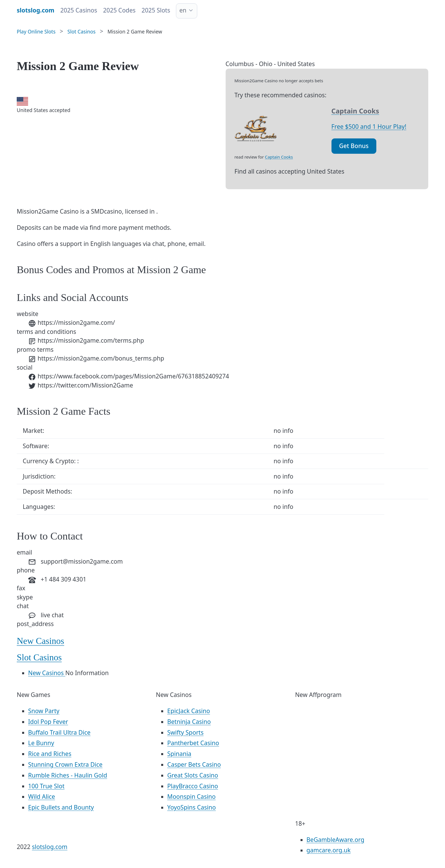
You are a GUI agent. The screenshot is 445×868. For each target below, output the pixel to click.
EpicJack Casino (189, 711)
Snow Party (44, 711)
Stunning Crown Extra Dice (65, 764)
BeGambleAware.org (335, 840)
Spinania (179, 754)
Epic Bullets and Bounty (61, 807)
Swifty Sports (185, 732)
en (183, 10)
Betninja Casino (189, 722)
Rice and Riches (50, 754)
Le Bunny (41, 743)
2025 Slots (156, 10)
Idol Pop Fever (48, 722)
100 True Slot (46, 786)
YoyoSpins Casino (191, 807)
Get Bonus (354, 146)
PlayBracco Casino (193, 786)
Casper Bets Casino (194, 764)
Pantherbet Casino (193, 743)
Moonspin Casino (191, 797)
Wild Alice (42, 797)
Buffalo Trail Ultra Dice (59, 732)
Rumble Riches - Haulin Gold (68, 775)
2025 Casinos (79, 10)
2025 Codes (119, 10)
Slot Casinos (39, 657)
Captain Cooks (279, 157)
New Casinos (40, 641)
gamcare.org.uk (329, 850)
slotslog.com (50, 847)
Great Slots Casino (193, 775)
